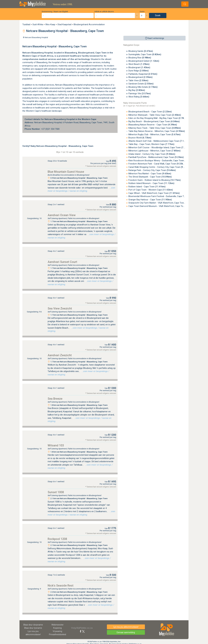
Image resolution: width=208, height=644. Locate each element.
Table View (138, 80)
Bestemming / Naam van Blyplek (55, 12)
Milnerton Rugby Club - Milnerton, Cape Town (154, 134)
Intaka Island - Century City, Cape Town (152, 154)
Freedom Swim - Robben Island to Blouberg (155, 180)
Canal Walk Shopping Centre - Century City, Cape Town (159, 167)
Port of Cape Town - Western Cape (151, 190)
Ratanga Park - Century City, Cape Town (152, 170)
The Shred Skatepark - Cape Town (150, 177)
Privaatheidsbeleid (57, 634)
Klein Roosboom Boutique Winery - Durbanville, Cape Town (161, 161)
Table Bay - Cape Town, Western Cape (151, 144)
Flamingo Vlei (140, 94)
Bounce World (140, 138)
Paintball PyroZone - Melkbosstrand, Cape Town (156, 157)
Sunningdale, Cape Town (145, 54)
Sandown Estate (141, 84)
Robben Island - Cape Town (147, 187)
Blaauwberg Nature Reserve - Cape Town (153, 125)
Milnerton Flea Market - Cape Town (150, 174)
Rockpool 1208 (57, 539)
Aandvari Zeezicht (60, 355)
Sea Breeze (55, 399)
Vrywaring (57, 631)
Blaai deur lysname (33, 628)
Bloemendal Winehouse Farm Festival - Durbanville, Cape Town (164, 196)
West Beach (139, 64)
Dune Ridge (139, 71)
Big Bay (137, 90)
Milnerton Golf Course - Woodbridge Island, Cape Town (159, 148)
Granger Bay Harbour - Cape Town (150, 200)
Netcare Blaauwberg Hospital (36, 37)
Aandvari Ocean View (62, 215)
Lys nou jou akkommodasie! (126, 627)
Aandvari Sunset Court (62, 262)
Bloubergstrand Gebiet (144, 61)
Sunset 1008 (56, 492)
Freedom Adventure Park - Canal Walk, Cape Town (157, 164)
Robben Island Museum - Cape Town (151, 183)
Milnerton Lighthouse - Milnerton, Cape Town (154, 151)
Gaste (142, 12)
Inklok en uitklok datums (104, 12)
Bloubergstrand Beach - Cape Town (150, 112)
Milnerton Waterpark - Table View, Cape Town (155, 115)
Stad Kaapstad (64, 24)
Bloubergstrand (140, 77)
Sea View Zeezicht (60, 308)
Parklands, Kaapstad (143, 74)
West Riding (139, 97)
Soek (158, 15)
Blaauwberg (42, 62)
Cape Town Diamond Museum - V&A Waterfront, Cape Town (163, 206)
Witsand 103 (56, 445)
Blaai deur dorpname (33, 625)
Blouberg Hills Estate (143, 87)
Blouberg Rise (140, 58)
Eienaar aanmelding (126, 632)
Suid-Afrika (38, 24)
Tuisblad (26, 24)
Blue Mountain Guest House (66, 172)
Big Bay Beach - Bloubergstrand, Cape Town (154, 121)
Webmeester (57, 625)
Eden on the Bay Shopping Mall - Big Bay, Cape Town (158, 118)
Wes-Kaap (50, 24)
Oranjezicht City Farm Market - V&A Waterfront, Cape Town (162, 203)
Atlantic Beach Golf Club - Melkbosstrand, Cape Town (159, 141)
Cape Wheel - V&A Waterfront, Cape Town (154, 193)
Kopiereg (57, 628)
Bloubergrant (139, 67)
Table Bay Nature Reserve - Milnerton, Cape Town (157, 131)
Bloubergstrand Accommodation (89, 24)
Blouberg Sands (141, 51)
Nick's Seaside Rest (61, 586)
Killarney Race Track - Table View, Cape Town (155, 128)
